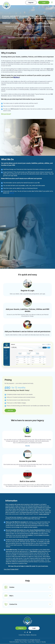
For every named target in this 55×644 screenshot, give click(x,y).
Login (44, 3)
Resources (34, 635)
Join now (10, 411)
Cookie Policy (22, 635)
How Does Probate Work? (11, 569)
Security (12, 193)
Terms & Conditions (14, 642)
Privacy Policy (23, 642)
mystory (28, 635)
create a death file (44, 514)
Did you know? (6, 114)
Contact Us (38, 642)
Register (31, 3)
